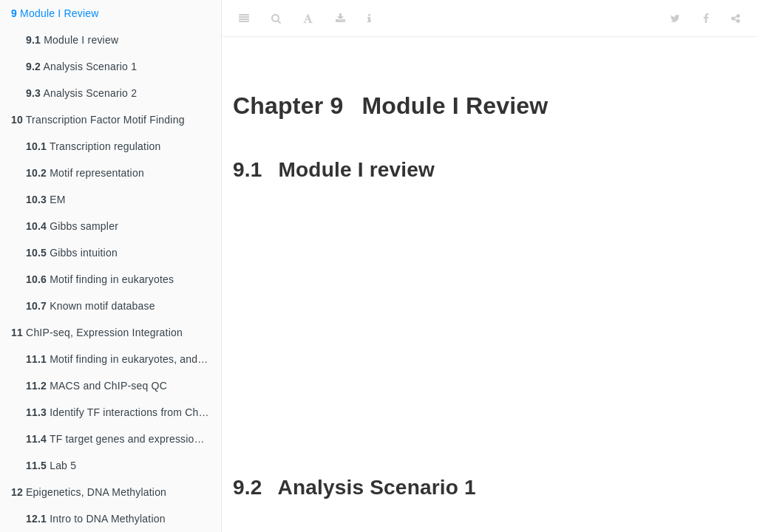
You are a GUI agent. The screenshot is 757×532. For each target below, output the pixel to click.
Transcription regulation (93, 146)
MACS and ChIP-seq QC (96, 386)
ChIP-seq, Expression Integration (97, 332)
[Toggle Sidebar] (244, 18)
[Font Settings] (308, 18)
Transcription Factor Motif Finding (98, 120)
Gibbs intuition (72, 253)
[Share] (736, 18)
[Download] (340, 18)
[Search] (276, 18)
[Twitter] (675, 18)
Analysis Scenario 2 (81, 93)
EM (46, 199)
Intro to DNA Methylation (96, 519)
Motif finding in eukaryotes (100, 279)
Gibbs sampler (72, 226)
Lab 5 (51, 465)
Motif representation (85, 173)
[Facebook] (706, 18)
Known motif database (91, 306)
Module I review (72, 40)
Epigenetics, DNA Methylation (89, 492)
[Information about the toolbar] (369, 18)
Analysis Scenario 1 (81, 66)
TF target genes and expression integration (123, 439)
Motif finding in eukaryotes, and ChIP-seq (123, 359)
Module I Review (55, 13)
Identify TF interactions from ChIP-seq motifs (123, 412)
